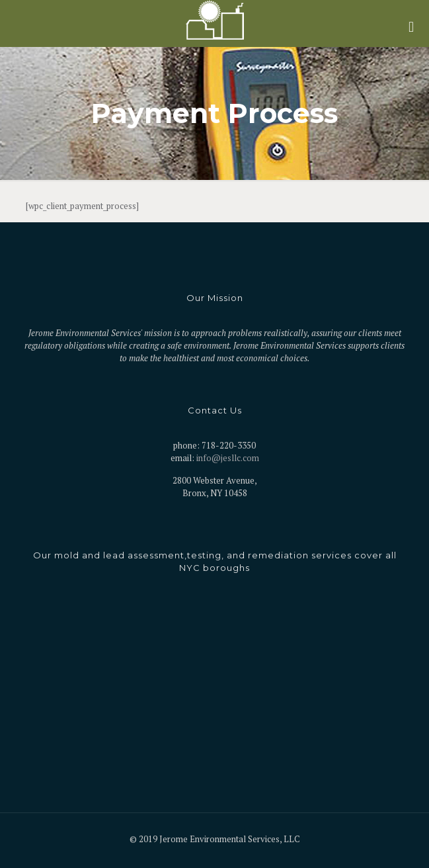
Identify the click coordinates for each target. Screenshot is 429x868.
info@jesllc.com (228, 458)
